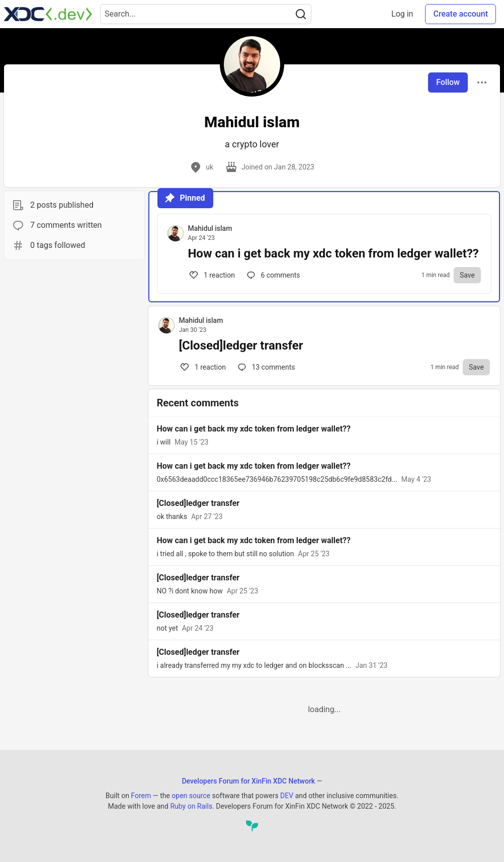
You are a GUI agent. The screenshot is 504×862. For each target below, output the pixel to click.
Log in (402, 14)
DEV (287, 796)
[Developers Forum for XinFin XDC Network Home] (48, 14)
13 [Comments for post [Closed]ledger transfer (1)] (266, 367)
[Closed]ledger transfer (241, 346)
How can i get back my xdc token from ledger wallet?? (333, 253)
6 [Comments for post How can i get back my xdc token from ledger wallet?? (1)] (273, 275)
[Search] (301, 14)
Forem (141, 796)
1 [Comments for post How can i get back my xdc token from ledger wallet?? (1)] (211, 275)
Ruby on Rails (191, 806)
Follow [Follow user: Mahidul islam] (448, 82)
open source (191, 796)
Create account (460, 14)
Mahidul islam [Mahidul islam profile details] (210, 228)
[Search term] (206, 14)
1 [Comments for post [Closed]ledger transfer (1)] (202, 367)
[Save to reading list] (467, 275)
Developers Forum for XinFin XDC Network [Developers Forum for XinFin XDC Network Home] (248, 781)
